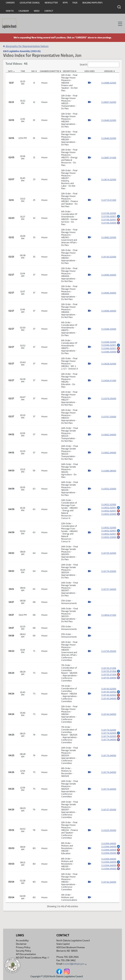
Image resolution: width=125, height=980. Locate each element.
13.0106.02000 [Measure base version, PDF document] (109, 212)
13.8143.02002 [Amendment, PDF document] (111, 691)
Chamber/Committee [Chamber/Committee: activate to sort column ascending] (49, 71)
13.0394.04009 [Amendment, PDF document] (111, 846)
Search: (100, 65)
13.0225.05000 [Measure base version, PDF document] (109, 830)
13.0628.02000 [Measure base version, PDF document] (109, 364)
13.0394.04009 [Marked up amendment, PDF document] (111, 850)
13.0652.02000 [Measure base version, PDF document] (109, 504)
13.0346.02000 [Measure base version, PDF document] (109, 341)
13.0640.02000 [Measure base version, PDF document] (109, 120)
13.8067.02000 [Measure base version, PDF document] (109, 102)
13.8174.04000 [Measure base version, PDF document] (109, 755)
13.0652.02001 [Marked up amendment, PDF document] (111, 510)
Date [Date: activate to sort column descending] (10, 71)
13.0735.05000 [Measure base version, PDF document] (109, 651)
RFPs (65, 3)
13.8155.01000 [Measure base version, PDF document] (109, 667)
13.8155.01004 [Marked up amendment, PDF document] (111, 674)
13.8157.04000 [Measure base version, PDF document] (109, 589)
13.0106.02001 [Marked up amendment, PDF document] (111, 219)
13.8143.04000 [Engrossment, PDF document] (111, 699)
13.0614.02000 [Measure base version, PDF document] (109, 179)
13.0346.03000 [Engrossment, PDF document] (111, 352)
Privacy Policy (23, 947)
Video (37, 11)
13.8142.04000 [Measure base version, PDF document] (109, 885)
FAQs (75, 3)
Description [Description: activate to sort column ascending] (69, 71)
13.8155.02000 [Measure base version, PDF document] (109, 553)
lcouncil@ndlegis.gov (75, 964)
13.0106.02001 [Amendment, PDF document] (111, 215)
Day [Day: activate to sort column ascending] (33, 71)
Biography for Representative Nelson (26, 46)
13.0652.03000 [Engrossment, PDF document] (111, 514)
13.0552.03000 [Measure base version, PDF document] (109, 489)
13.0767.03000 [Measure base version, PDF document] (109, 417)
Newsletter (51, 3)
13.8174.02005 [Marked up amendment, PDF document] (111, 736)
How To (10, 11)
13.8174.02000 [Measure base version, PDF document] (109, 729)
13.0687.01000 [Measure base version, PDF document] (109, 158)
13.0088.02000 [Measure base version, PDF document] (109, 83)
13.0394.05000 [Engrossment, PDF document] (111, 854)
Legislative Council (30, 3)
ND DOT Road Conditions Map (33, 958)
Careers (10, 3)
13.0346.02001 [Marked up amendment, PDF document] (111, 348)
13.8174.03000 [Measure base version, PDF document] (109, 571)
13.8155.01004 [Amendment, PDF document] (111, 670)
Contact (49, 11)
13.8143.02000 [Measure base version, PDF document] (109, 257)
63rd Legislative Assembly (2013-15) (22, 51)
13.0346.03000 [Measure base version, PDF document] (109, 329)
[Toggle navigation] (118, 23)
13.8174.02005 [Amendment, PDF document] (111, 732)
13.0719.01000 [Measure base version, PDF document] (109, 200)
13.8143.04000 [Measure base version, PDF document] (109, 714)
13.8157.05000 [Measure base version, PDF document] (109, 809)
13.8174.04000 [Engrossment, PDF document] (111, 740)
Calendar (24, 11)
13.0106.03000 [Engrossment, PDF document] (111, 223)
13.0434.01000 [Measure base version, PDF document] (109, 380)
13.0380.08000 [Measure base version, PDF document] (109, 471)
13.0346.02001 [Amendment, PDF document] (111, 344)
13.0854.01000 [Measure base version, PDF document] (109, 615)
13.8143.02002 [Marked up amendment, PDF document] (111, 695)
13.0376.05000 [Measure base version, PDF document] (109, 398)
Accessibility (22, 941)
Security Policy (23, 951)
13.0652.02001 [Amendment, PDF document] (111, 507)
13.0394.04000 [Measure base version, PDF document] (109, 843)
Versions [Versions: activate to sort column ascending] (108, 71)
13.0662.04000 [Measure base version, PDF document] (109, 435)
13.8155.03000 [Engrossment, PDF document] (111, 678)
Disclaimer (21, 944)
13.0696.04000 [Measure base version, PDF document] (109, 275)
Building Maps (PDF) (93, 3)
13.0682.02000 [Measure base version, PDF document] (109, 237)
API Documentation (26, 954)
